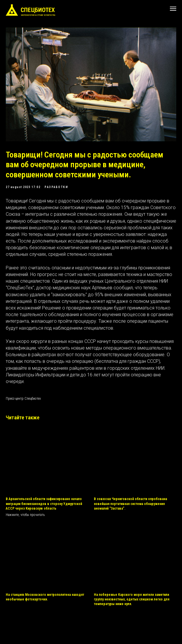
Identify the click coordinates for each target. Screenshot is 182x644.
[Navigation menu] (173, 9)
